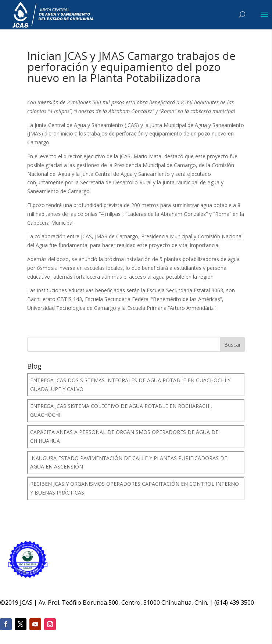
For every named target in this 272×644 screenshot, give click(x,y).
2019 (12, 603)
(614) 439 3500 (234, 603)
